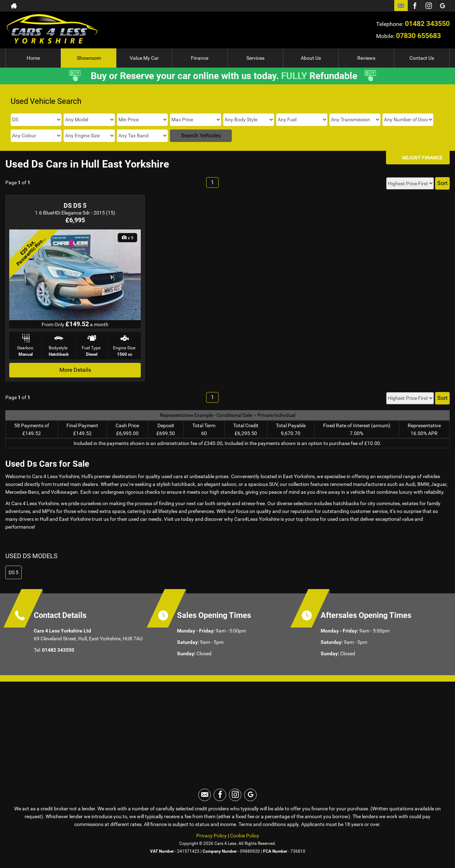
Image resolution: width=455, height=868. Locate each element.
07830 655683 (418, 36)
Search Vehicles (201, 135)
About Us (311, 58)
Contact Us (422, 58)
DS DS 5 (75, 205)
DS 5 (14, 572)
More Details (75, 370)
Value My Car (144, 58)
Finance (200, 58)
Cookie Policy (245, 836)
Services (255, 58)
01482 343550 (427, 23)
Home (33, 58)
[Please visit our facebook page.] (415, 6)
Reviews (366, 58)
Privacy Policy (212, 836)
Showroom (89, 58)
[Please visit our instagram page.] (429, 6)
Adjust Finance (422, 158)
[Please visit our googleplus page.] (442, 6)
